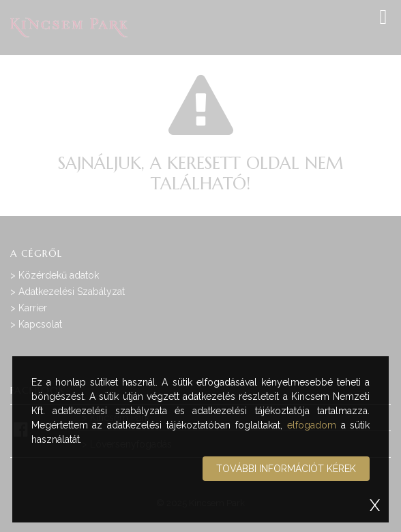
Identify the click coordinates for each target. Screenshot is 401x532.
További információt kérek (286, 469)
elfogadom (312, 425)
